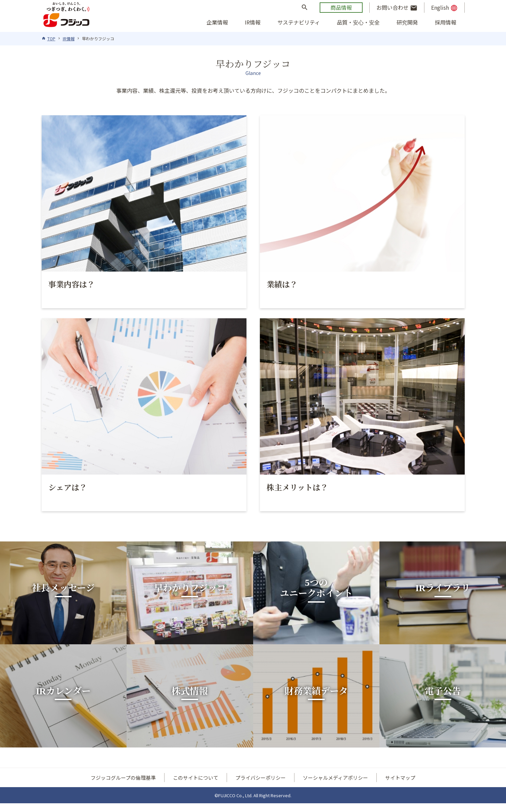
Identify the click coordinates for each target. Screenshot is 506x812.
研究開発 (407, 22)
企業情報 (217, 22)
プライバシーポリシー (261, 787)
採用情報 (446, 22)
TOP (51, 38)
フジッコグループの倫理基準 (123, 787)
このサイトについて (196, 787)
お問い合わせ (397, 8)
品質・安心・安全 (358, 22)
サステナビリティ (299, 22)
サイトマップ (400, 787)
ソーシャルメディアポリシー (335, 787)
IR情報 (253, 22)
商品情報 (341, 7)
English (444, 8)
